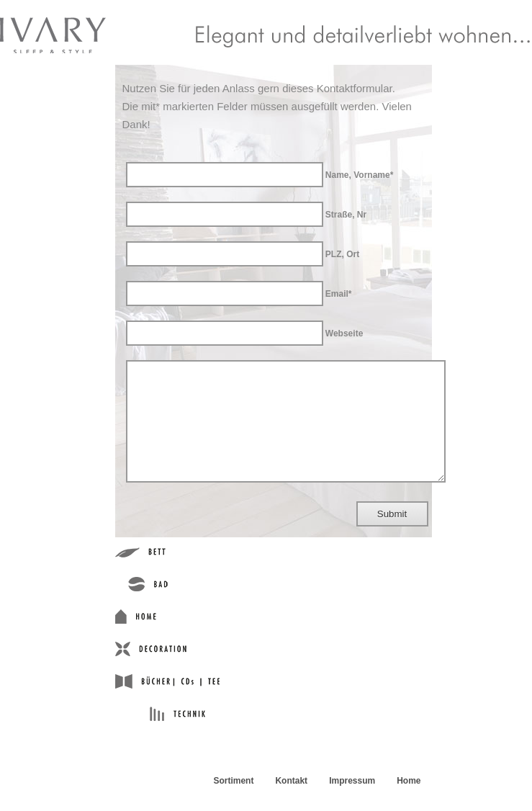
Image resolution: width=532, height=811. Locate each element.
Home (409, 802)
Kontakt (291, 802)
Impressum (352, 802)
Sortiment (233, 802)
